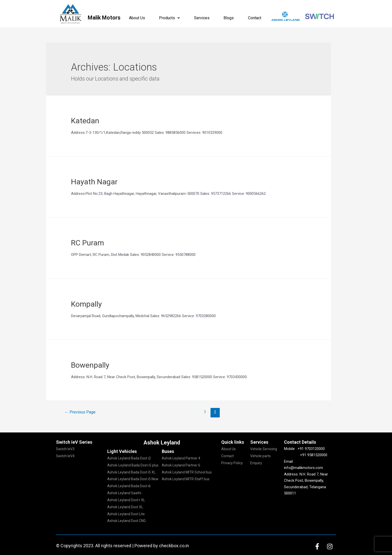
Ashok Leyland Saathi (124, 493)
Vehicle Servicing (264, 449)
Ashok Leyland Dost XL (125, 507)
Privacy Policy (232, 463)
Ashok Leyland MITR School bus (187, 472)
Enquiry (256, 463)
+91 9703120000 (311, 449)
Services (202, 18)
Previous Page (80, 412)
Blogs (229, 18)
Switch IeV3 (65, 449)
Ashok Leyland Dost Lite (126, 514)
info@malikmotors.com (303, 468)
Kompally (86, 304)
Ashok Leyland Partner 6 (181, 465)
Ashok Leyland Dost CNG (126, 521)
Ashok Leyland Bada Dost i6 (129, 486)
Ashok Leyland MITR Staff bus (186, 479)
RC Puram (87, 243)
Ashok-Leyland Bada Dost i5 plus (133, 465)
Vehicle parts (260, 456)
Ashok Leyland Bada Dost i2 (129, 458)
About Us (137, 18)
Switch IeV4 (65, 456)
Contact (255, 18)
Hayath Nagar (94, 182)
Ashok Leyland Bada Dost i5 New (133, 479)
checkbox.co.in (174, 546)
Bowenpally (90, 365)
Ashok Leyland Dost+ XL (126, 500)
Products (169, 18)
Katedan (85, 121)
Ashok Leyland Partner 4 (181, 458)
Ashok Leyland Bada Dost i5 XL (131, 472)
